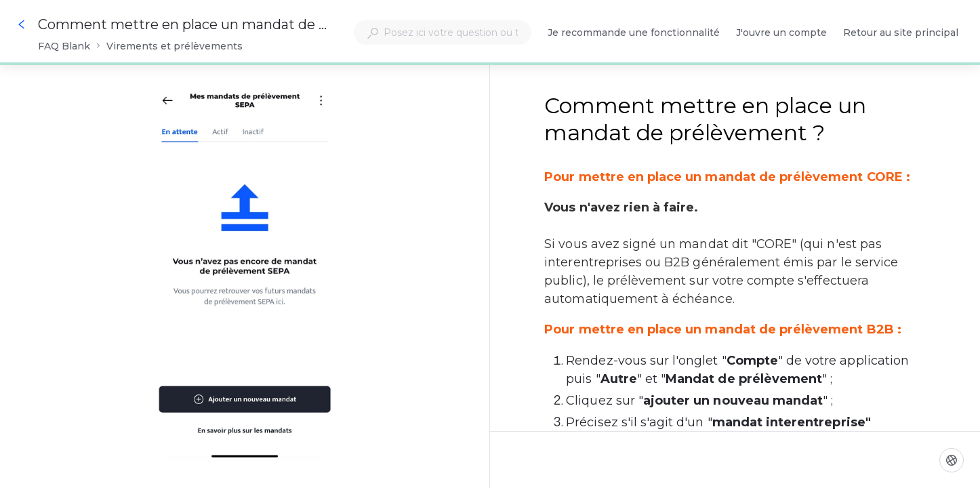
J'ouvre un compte (781, 34)
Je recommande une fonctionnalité (634, 34)
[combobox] (443, 33)
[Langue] (952, 460)
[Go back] (22, 24)
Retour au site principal (901, 34)
